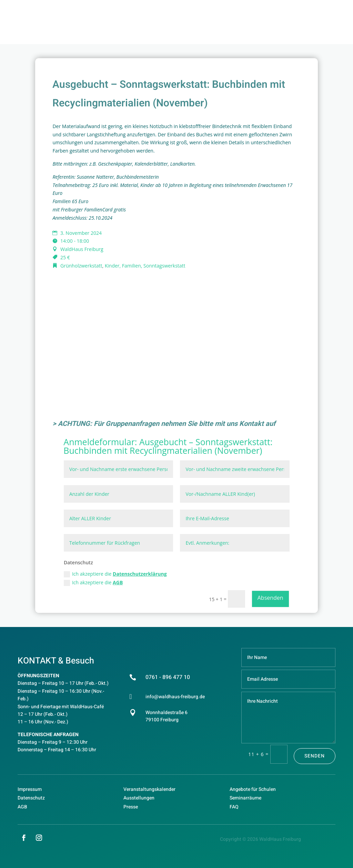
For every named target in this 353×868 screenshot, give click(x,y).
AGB (118, 582)
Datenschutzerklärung (140, 574)
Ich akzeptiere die (115, 574)
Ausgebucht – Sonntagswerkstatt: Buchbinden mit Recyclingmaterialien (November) (168, 446)
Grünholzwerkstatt (81, 266)
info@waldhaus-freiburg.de (175, 697)
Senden (315, 756)
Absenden (270, 598)
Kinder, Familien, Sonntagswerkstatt (145, 266)
